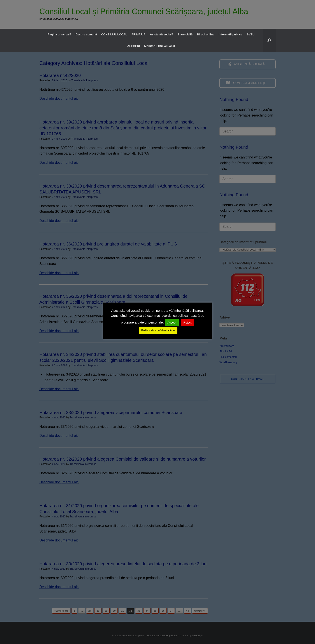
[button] (269, 40)
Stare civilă (185, 34)
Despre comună (86, 34)
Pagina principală (59, 34)
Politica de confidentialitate (158, 330)
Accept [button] (172, 323)
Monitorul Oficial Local (159, 46)
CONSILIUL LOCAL (114, 34)
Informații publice (231, 34)
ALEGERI (134, 46)
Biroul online (206, 34)
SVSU (251, 34)
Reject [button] (188, 323)
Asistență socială (161, 34)
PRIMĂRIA (138, 34)
